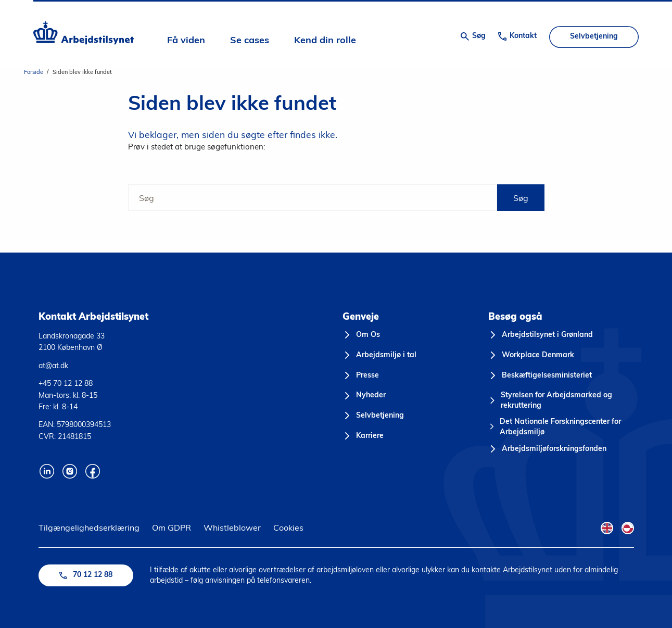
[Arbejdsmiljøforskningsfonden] (548, 449)
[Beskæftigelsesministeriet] (540, 376)
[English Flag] (607, 528)
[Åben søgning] (473, 36)
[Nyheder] (364, 396)
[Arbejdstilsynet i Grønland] (541, 335)
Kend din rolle (325, 41)
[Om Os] (362, 335)
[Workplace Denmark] (531, 356)
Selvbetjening (594, 37)
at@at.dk (53, 366)
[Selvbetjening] (373, 416)
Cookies (288, 527)
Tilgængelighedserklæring (89, 527)
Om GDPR (172, 527)
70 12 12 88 (86, 575)
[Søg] (313, 198)
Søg (521, 198)
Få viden (186, 41)
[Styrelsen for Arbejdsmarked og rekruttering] (561, 401)
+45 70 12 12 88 (66, 383)
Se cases (250, 41)
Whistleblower (232, 527)
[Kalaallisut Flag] (628, 528)
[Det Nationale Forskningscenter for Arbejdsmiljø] (561, 427)
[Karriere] (363, 436)
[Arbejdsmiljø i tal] (380, 356)
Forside (34, 72)
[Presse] (361, 376)
